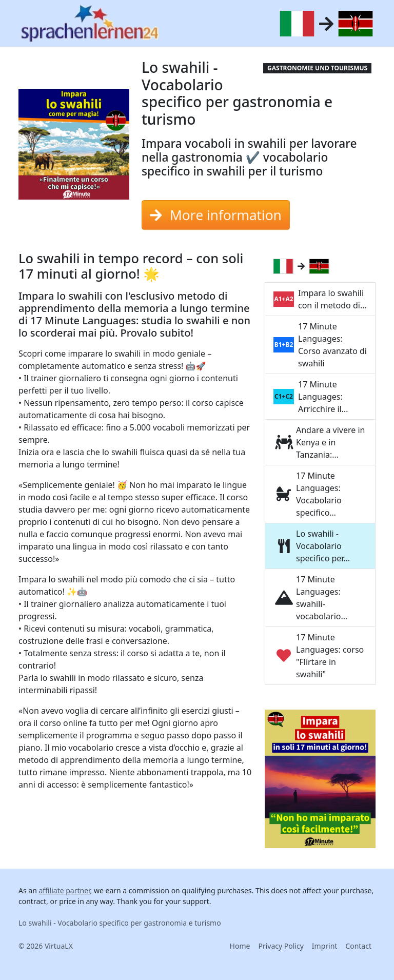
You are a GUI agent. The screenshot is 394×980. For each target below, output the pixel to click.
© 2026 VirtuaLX (46, 946)
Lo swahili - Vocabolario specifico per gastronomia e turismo (120, 923)
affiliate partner (64, 890)
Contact (358, 946)
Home (240, 946)
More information (216, 215)
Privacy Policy (281, 946)
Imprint (325, 946)
